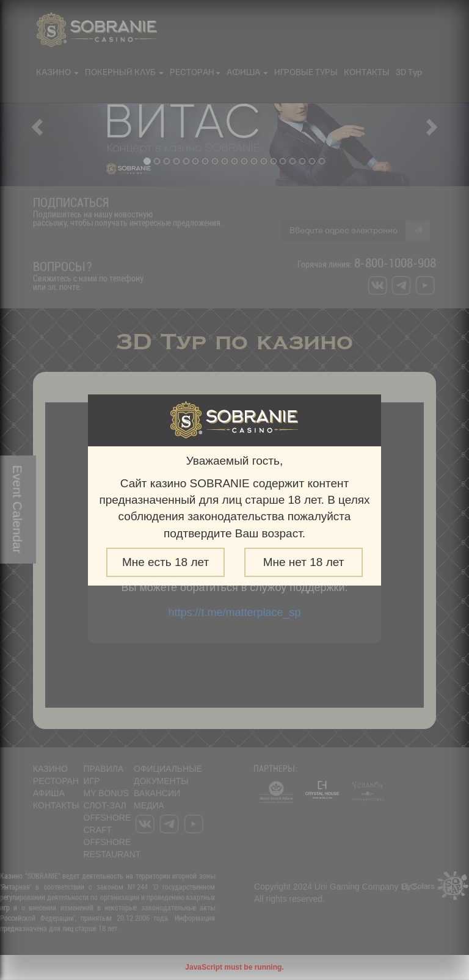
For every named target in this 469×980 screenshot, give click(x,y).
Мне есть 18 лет (165, 562)
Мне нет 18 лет (304, 562)
